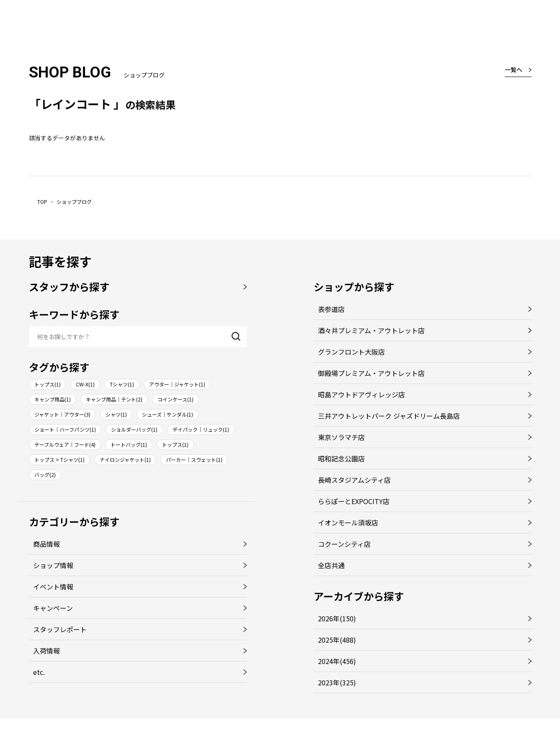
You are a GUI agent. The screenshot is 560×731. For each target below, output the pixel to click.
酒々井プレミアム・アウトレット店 (371, 330)
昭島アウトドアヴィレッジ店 (361, 394)
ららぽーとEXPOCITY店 (354, 501)
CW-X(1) (85, 384)
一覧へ (514, 69)
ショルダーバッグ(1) (134, 429)
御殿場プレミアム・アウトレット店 (371, 373)
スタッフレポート (60, 629)
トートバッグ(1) (129, 444)
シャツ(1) (116, 414)
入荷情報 (46, 651)
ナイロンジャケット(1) (125, 459)
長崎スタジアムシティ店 (354, 480)
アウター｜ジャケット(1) (177, 384)
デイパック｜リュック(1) (201, 429)
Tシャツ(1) (122, 384)
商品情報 (46, 544)
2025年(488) (337, 640)
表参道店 (331, 309)
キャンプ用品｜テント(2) (114, 399)
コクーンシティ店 (344, 544)
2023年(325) (337, 682)
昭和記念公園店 (341, 458)
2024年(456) (337, 661)
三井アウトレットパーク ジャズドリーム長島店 (389, 416)
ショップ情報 (53, 565)
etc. (39, 672)
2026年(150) (337, 618)
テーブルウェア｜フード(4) (65, 444)
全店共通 (331, 565)
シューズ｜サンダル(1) (168, 414)
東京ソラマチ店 (341, 437)
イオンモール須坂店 (348, 523)
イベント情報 (53, 587)
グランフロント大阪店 (351, 352)
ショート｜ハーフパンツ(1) (65, 429)
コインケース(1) (175, 399)
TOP (42, 202)
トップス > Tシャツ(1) (59, 459)
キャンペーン (53, 608)
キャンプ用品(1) (53, 399)
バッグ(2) (45, 475)
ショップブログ (74, 202)
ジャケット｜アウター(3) (62, 414)
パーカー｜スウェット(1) (194, 459)
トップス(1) (48, 384)
